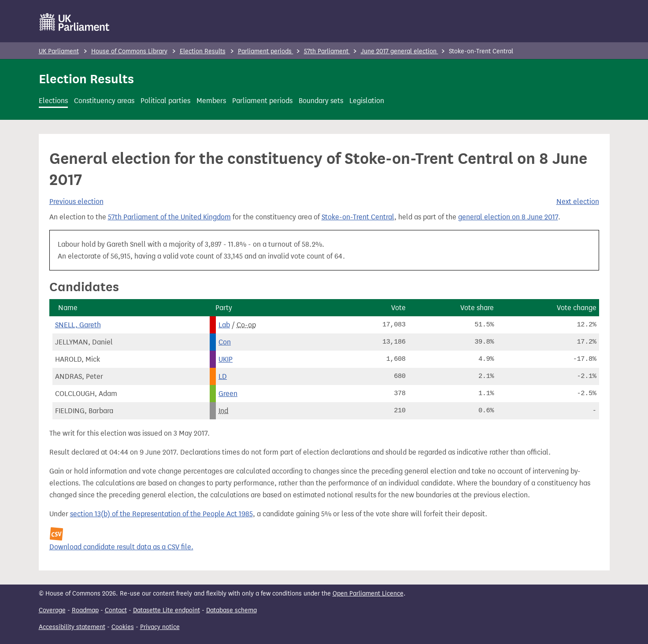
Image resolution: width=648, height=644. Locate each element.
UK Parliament (59, 51)
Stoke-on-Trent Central (358, 217)
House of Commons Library (129, 51)
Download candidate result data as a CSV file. (121, 547)
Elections (53, 101)
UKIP (226, 359)
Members (211, 101)
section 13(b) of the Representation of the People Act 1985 (161, 514)
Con (225, 342)
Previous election (76, 202)
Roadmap (85, 610)
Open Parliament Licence (368, 594)
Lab (224, 325)
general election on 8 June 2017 (508, 217)
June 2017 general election (400, 51)
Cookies (123, 627)
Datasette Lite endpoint (167, 610)
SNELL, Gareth (78, 325)
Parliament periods (266, 51)
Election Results (203, 51)
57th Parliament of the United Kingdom (169, 217)
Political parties (165, 101)
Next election (578, 202)
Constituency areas (104, 101)
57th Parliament (327, 51)
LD (223, 376)
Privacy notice (160, 627)
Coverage (52, 610)
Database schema (231, 610)
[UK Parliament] (75, 22)
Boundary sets (321, 101)
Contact (116, 610)
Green (228, 394)
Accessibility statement (72, 627)
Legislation (367, 101)
